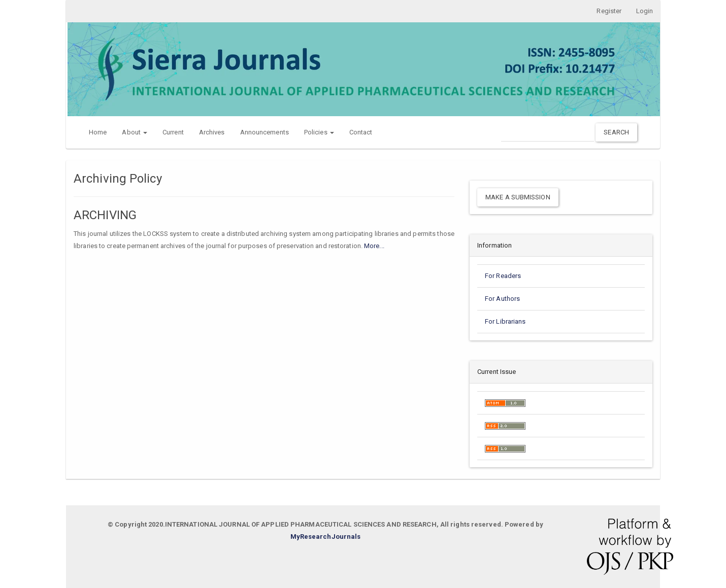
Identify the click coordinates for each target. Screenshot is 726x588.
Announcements (265, 132)
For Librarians (505, 322)
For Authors (502, 299)
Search (616, 132)
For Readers (503, 276)
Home (98, 132)
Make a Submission (518, 197)
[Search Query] (548, 132)
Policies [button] (319, 132)
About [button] (135, 132)
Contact (361, 132)
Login (644, 11)
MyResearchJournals (326, 537)
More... (374, 246)
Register (607, 11)
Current (173, 132)
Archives (212, 132)
